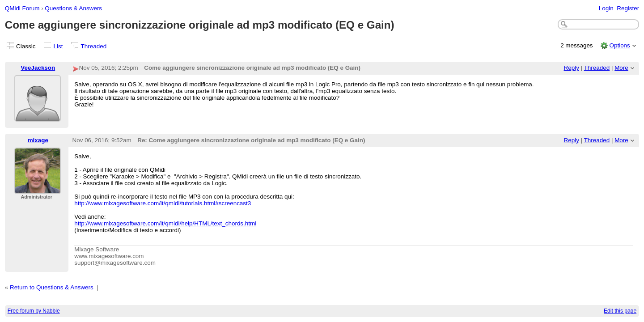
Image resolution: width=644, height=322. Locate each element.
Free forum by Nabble (34, 311)
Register (628, 8)
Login (606, 8)
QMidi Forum (22, 8)
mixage (38, 140)
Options (619, 45)
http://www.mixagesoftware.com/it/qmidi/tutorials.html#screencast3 (163, 203)
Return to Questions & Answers (52, 287)
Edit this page (620, 311)
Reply (572, 68)
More (621, 68)
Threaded (94, 46)
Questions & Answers (73, 8)
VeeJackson (38, 68)
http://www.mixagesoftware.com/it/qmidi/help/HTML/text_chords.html (165, 223)
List (58, 46)
